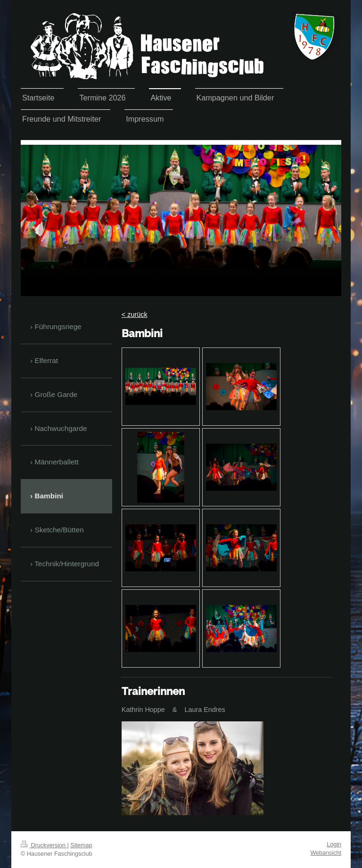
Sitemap (81, 845)
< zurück (135, 314)
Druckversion (44, 845)
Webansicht (326, 853)
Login (334, 844)
